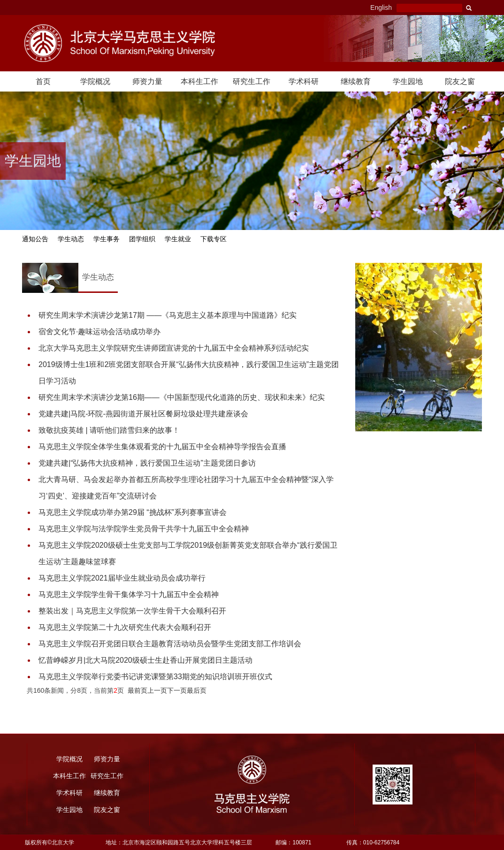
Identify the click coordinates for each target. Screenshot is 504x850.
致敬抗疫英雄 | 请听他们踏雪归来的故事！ (109, 430)
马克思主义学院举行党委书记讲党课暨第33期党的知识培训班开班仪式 (155, 677)
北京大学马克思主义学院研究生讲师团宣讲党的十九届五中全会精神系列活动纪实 (174, 348)
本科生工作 (199, 81)
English (381, 8)
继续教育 (356, 81)
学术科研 (304, 81)
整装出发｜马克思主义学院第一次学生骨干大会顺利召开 (132, 611)
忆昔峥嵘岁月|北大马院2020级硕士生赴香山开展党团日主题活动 (145, 660)
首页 (43, 81)
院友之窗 (460, 81)
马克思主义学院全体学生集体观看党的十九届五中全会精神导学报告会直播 (162, 447)
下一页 (177, 690)
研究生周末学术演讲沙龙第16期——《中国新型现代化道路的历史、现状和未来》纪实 (182, 397)
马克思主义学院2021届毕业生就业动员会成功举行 (122, 578)
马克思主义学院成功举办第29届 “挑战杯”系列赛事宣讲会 (133, 512)
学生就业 (178, 239)
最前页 (137, 690)
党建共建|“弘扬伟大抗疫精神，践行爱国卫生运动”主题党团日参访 (147, 463)
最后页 (197, 690)
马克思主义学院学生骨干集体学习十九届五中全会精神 (129, 594)
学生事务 (107, 239)
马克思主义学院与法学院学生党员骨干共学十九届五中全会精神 (144, 529)
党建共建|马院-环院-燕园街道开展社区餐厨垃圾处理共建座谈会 (143, 414)
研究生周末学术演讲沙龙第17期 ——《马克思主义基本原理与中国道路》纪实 (168, 315)
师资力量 (147, 81)
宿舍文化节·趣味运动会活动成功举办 (99, 332)
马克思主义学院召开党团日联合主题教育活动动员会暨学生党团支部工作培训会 (170, 644)
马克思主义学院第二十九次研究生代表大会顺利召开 (125, 627)
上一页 (157, 690)
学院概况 (95, 81)
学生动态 (71, 239)
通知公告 (35, 239)
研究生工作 (252, 81)
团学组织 (142, 239)
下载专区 (214, 239)
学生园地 (408, 81)
